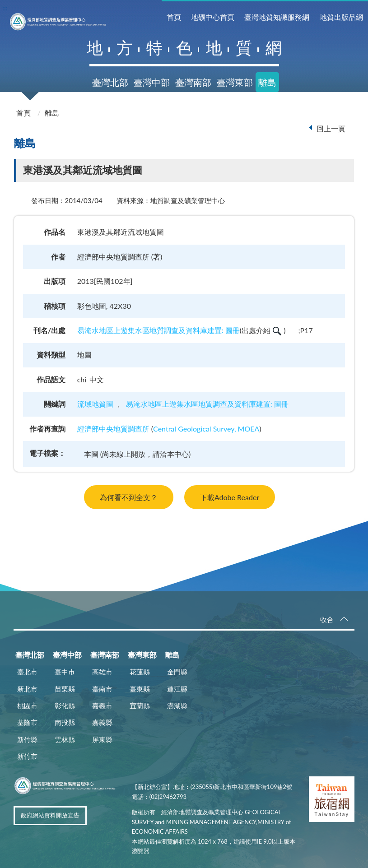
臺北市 (27, 672)
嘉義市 (102, 706)
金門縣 (177, 672)
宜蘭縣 (140, 706)
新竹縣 (27, 739)
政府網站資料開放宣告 (50, 815)
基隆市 (27, 722)
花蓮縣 (140, 672)
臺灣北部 (110, 82)
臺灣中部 (152, 82)
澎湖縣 (177, 706)
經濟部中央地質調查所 (113, 429)
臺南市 (102, 689)
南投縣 (65, 722)
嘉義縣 (102, 722)
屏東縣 (102, 739)
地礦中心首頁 (213, 17)
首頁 (174, 17)
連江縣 (177, 689)
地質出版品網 (341, 17)
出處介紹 (261, 330)
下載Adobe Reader (230, 497)
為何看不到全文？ (129, 497)
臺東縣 (140, 689)
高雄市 (102, 672)
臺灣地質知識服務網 (277, 17)
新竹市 (27, 756)
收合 (327, 620)
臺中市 (65, 672)
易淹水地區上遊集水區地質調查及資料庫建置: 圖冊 (158, 330)
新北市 (27, 689)
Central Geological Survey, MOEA (206, 429)
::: (5, 7)
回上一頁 (331, 128)
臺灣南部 (193, 82)
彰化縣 (65, 706)
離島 (267, 82)
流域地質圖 (95, 404)
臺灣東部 (235, 82)
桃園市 (27, 706)
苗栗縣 (65, 689)
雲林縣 (65, 739)
